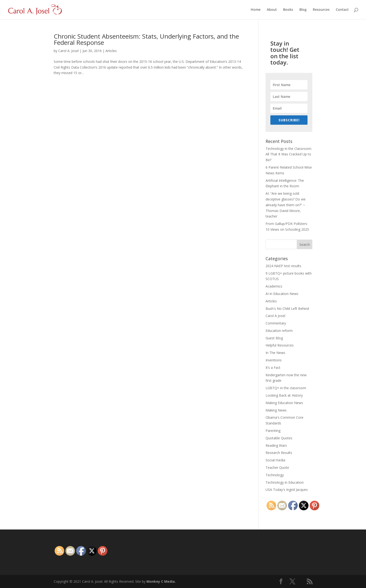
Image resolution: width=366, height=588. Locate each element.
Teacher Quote (277, 467)
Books (288, 10)
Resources (321, 10)
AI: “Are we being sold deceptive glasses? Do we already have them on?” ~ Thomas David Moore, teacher (286, 205)
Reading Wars (276, 445)
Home (256, 10)
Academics (274, 286)
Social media (275, 460)
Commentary (276, 323)
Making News (276, 410)
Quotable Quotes (279, 438)
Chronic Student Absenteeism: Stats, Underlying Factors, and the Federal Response (146, 39)
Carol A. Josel (68, 51)
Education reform (279, 331)
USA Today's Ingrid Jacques (287, 490)
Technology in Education (285, 482)
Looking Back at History (284, 395)
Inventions (274, 360)
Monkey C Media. (161, 581)
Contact (342, 10)
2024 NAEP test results (283, 266)
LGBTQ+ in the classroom (286, 388)
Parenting (273, 431)
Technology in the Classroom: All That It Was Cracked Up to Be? (289, 154)
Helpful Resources (280, 345)
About (272, 10)
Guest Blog (274, 338)
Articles (111, 51)
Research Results (279, 453)
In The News (275, 353)
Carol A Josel (275, 316)
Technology (275, 475)
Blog (303, 10)
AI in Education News (282, 294)
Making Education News (284, 403)
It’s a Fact (273, 367)
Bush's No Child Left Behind (287, 309)
